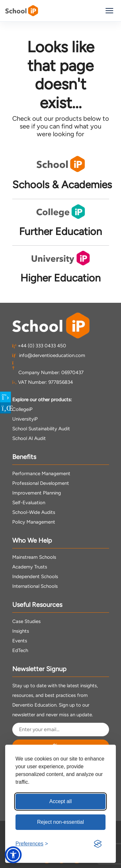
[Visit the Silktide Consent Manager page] (98, 844)
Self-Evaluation (29, 503)
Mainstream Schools (34, 557)
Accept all (60, 801)
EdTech (20, 650)
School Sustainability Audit (41, 429)
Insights (21, 631)
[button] (13, 855)
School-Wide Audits (34, 512)
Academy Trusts (30, 567)
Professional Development (41, 483)
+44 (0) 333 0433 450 (39, 346)
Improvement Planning (37, 493)
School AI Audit (29, 438)
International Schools (35, 586)
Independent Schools (35, 577)
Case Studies (26, 621)
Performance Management (41, 474)
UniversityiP (25, 419)
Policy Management (34, 522)
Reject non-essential (60, 822)
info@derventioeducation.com (49, 355)
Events (20, 641)
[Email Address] (61, 730)
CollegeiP (22, 409)
